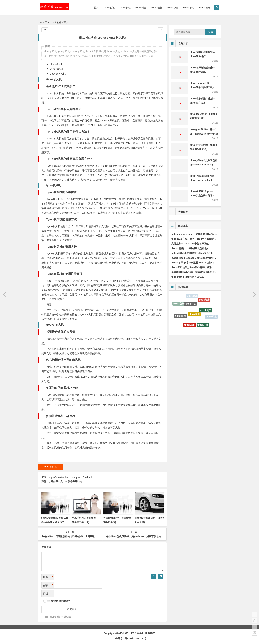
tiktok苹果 (211, 317)
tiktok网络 (181, 317)
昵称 (48, 577)
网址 (46, 594)
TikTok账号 (205, 8)
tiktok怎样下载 (181, 304)
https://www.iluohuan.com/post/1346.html (70, 477)
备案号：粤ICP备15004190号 (131, 638)
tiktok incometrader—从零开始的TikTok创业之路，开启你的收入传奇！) (210, 234)
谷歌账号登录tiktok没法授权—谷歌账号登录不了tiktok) (54, 522)
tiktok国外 (190, 326)
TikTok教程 (125, 8)
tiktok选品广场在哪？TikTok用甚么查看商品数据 (197, 239)
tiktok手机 (190, 305)
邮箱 (48, 585)
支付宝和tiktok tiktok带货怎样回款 (190, 244)
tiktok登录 (204, 300)
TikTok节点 (189, 8)
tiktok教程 (192, 296)
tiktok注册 (194, 316)
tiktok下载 (203, 326)
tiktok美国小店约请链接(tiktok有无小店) (193, 253)
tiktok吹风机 (50, 467)
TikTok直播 (157, 8)
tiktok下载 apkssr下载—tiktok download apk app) (203, 180)
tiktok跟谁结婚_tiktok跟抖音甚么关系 (191, 267)
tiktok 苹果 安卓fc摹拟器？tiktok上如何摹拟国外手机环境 (202, 263)
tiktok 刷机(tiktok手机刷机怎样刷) (190, 248)
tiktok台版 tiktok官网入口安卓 (188, 277)
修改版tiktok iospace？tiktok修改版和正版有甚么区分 (200, 258)
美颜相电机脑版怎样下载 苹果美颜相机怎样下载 (197, 272)
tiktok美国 (206, 312)
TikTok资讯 (109, 8)
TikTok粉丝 (141, 8)
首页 (96, 8)
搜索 (211, 32)
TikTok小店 (173, 8)
